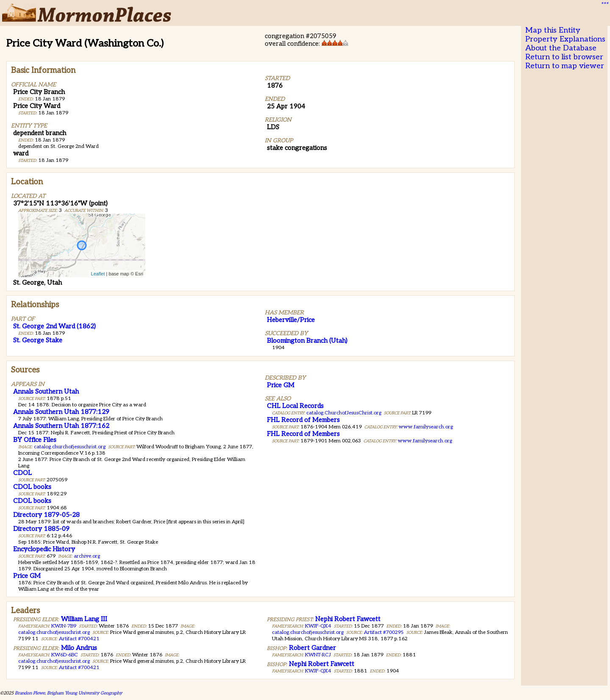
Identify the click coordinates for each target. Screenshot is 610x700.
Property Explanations (565, 39)
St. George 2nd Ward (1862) (54, 326)
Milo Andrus (79, 648)
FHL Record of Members (303, 420)
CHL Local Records (295, 406)
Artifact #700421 (79, 639)
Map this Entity (553, 30)
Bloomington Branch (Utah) (307, 341)
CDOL (22, 473)
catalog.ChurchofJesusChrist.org (344, 413)
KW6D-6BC (65, 655)
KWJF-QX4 (318, 626)
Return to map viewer (565, 66)
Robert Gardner (312, 648)
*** (604, 5)
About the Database (561, 48)
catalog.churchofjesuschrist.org (70, 447)
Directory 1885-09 (41, 529)
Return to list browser (564, 57)
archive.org (87, 556)
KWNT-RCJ (318, 655)
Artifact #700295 (384, 632)
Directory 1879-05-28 (46, 515)
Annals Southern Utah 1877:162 (61, 426)
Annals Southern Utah (46, 392)
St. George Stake (38, 340)
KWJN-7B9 (64, 626)
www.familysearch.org (426, 427)
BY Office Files (35, 440)
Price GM (27, 576)
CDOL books (32, 487)
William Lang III (84, 619)
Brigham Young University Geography (85, 693)
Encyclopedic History (44, 549)
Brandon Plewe (30, 693)
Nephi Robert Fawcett (348, 619)
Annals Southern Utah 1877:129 (61, 412)
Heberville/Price (291, 320)
